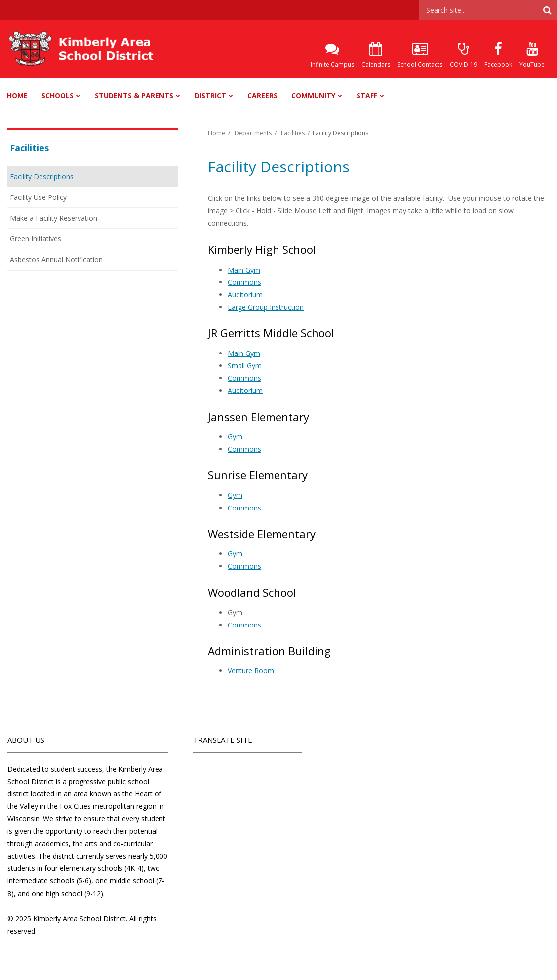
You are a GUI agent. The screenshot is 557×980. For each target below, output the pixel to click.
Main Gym (244, 270)
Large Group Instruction (266, 307)
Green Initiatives (36, 239)
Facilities (293, 133)
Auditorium (245, 294)
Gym (235, 437)
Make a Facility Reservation (54, 218)
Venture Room (251, 671)
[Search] (547, 10)
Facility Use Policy (52, 199)
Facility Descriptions (42, 176)
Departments (253, 133)
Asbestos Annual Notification (56, 259)
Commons (244, 282)
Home (217, 133)
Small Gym (245, 366)
